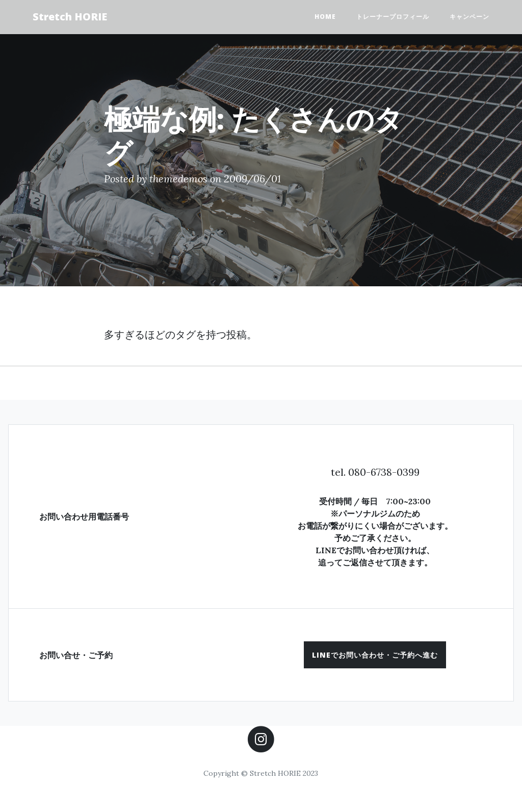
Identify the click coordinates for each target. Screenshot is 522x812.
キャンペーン (469, 17)
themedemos (178, 179)
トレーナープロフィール (393, 17)
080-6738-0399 (384, 472)
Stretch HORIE (70, 17)
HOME (325, 17)
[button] (375, 655)
